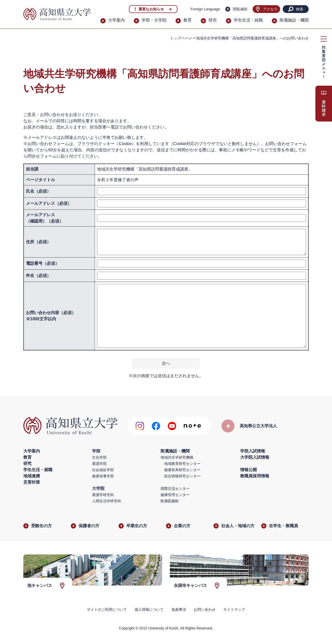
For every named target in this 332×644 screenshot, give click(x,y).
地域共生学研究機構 (177, 457)
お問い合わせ (205, 609)
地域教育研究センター (182, 464)
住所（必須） (38, 242)
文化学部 (99, 457)
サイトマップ (234, 609)
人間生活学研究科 (107, 501)
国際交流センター (175, 489)
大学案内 (116, 20)
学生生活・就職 (248, 20)
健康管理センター (175, 495)
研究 (213, 20)
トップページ (181, 38)
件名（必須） (38, 276)
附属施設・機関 (294, 20)
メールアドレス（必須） (49, 203)
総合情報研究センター (182, 476)
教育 (188, 20)
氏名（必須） (38, 191)
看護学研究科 (103, 495)
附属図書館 (170, 501)
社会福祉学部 (103, 470)
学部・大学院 (154, 20)
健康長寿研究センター (182, 470)
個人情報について (149, 609)
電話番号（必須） (43, 263)
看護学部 (99, 464)
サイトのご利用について (107, 609)
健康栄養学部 (103, 476)
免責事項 (179, 609)
